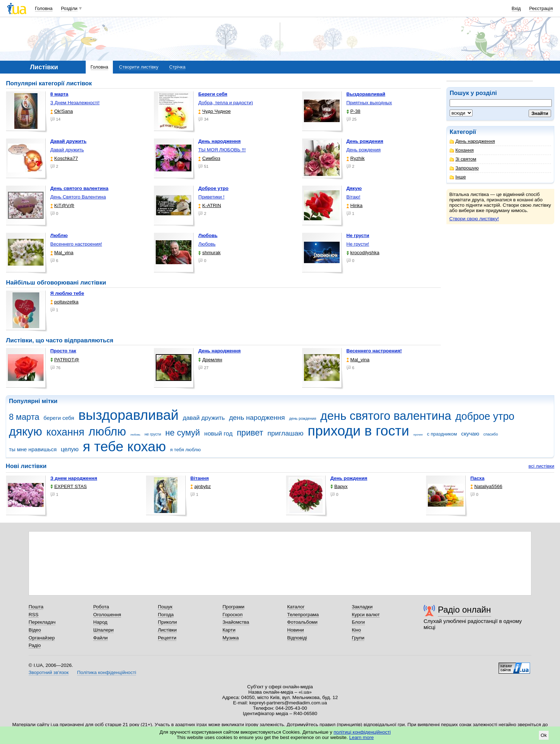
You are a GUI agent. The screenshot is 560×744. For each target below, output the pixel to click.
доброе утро (485, 416)
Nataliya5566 (486, 486)
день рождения (302, 418)
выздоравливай (128, 415)
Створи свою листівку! (474, 219)
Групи (358, 638)
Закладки (362, 607)
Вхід (516, 8)
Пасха (477, 478)
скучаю (470, 434)
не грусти (153, 434)
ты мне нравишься (33, 449)
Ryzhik (356, 158)
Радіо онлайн (464, 610)
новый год (218, 434)
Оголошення (107, 615)
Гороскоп (232, 615)
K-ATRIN (210, 205)
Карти (229, 630)
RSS (34, 615)
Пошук (165, 607)
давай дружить (204, 418)
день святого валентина (386, 416)
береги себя (59, 418)
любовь (135, 435)
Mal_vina (62, 253)
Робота (101, 607)
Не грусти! (358, 244)
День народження (472, 141)
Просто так (63, 351)
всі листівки (541, 466)
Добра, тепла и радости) (226, 103)
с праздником (442, 434)
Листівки (167, 630)
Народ (100, 622)
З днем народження (74, 478)
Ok (544, 735)
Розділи (69, 8)
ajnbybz (201, 486)
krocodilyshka (363, 253)
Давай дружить (67, 150)
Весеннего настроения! (76, 244)
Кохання (462, 150)
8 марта (24, 417)
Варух (339, 486)
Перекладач (42, 622)
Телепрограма (303, 615)
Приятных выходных (369, 103)
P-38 (353, 111)
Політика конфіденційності (107, 672)
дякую (26, 431)
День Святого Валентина (78, 197)
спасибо (491, 434)
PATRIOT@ (65, 360)
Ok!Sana (62, 111)
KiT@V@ (62, 205)
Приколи (167, 622)
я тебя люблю (185, 450)
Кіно (356, 630)
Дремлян (210, 360)
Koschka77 (64, 158)
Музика (231, 638)
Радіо (35, 645)
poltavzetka (64, 302)
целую (70, 449)
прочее (418, 435)
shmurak (209, 253)
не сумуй (183, 433)
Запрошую (464, 168)
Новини (296, 630)
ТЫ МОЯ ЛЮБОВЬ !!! (222, 150)
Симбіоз (209, 158)
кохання (65, 432)
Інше (458, 177)
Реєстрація (541, 8)
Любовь (207, 244)
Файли (101, 638)
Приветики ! (211, 197)
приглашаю (286, 433)
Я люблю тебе (67, 293)
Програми (233, 607)
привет (250, 433)
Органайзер (42, 638)
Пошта (36, 607)
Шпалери (103, 630)
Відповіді (297, 638)
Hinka (354, 205)
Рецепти (167, 638)
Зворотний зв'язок (49, 672)
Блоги (358, 622)
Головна (44, 8)
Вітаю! (353, 197)
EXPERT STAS (69, 486)
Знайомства (236, 622)
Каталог (296, 607)
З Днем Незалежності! (75, 103)
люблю (107, 431)
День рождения (364, 150)
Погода (166, 615)
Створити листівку (139, 67)
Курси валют (366, 615)
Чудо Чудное (214, 111)
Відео (35, 630)
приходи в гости (358, 431)
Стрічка (177, 67)
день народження (257, 418)
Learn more (362, 737)
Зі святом (463, 159)
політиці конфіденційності (362, 732)
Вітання (200, 478)
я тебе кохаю (124, 446)
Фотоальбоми (302, 622)
